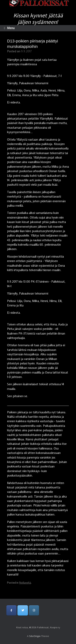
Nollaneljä (25, 583)
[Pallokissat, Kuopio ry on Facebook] (11, 610)
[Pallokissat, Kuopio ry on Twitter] (23, 610)
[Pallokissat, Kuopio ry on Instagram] (34, 610)
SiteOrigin (35, 636)
